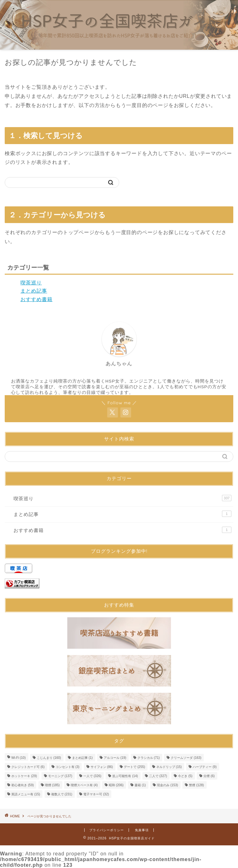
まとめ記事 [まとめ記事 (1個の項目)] (82, 758)
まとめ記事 (34, 291)
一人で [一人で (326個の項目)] (92, 776)
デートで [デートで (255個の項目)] (134, 767)
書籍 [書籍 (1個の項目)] (140, 785)
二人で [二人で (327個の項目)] (158, 776)
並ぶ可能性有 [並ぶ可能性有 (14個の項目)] (125, 776)
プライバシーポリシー (107, 830)
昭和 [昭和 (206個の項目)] (116, 785)
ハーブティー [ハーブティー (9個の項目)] (205, 767)
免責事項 (142, 830)
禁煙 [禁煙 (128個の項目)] (196, 785)
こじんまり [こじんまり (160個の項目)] (49, 758)
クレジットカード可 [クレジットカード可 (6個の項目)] (28, 767)
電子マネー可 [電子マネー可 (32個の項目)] (96, 794)
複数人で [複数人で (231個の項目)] (62, 794)
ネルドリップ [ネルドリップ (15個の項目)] (169, 767)
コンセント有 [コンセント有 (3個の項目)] (68, 767)
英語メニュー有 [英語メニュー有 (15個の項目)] (26, 794)
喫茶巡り (31, 283)
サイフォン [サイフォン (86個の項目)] (102, 767)
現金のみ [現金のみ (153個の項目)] (167, 785)
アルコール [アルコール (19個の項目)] (115, 758)
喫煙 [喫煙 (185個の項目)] (52, 785)
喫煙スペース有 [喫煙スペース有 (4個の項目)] (84, 785)
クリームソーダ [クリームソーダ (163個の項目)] (186, 758)
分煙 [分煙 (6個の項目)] (209, 776)
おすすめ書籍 (36, 299)
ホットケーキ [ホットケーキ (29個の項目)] (24, 776)
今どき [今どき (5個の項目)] (185, 776)
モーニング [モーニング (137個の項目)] (60, 776)
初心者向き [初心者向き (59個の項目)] (22, 785)
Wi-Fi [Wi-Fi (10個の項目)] (19, 758)
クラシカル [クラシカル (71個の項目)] (149, 758)
